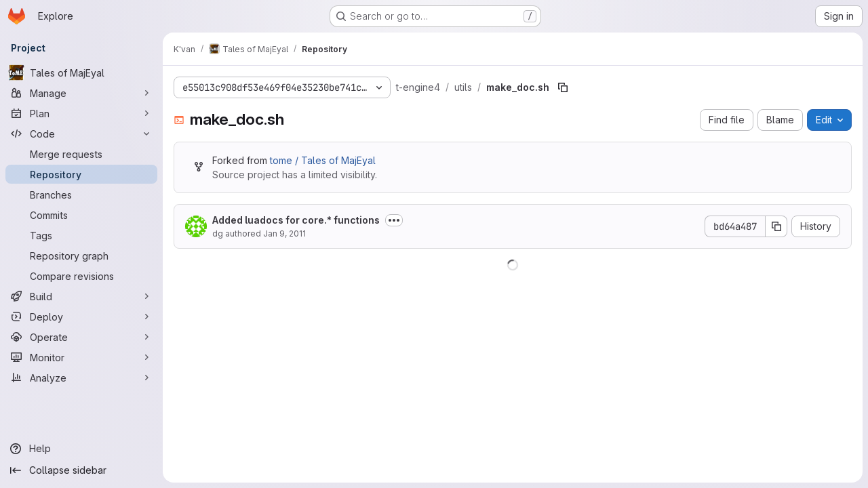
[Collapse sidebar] (81, 470)
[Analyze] (81, 378)
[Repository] (81, 174)
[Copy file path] (563, 87)
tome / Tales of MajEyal (323, 160)
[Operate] (81, 337)
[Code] (81, 134)
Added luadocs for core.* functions (296, 220)
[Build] (81, 296)
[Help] (81, 449)
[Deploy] (81, 317)
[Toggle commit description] (394, 220)
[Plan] (81, 113)
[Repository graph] (81, 256)
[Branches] (81, 195)
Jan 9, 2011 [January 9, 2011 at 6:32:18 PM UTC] (284, 233)
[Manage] (81, 93)
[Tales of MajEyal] (81, 73)
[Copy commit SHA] (776, 226)
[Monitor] (81, 357)
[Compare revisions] (81, 276)
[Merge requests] (81, 154)
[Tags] (81, 235)
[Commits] (81, 215)
